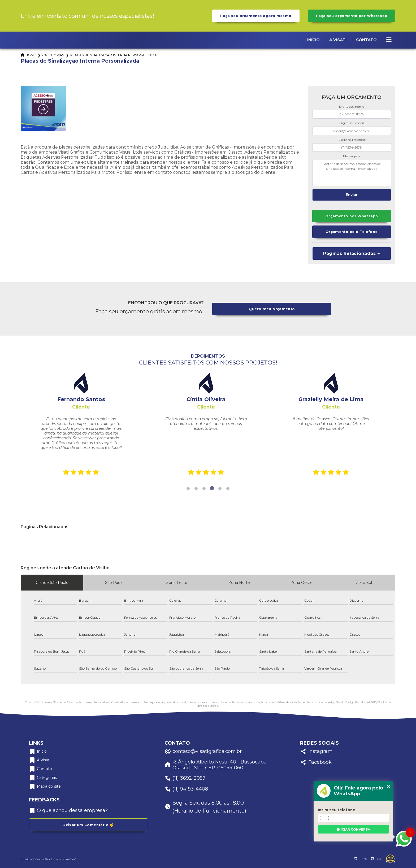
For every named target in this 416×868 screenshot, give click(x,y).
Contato (366, 40)
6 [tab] (228, 488)
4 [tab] (212, 488)
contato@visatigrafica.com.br (203, 751)
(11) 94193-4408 (186, 789)
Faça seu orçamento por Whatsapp (352, 16)
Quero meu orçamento (272, 309)
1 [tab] (188, 488)
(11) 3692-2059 (185, 778)
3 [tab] (204, 488)
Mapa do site (45, 786)
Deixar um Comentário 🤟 (88, 825)
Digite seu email (352, 123)
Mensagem (352, 156)
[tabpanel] (81, 426)
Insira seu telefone (337, 810)
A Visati (338, 40)
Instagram (316, 751)
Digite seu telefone (352, 140)
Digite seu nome (352, 107)
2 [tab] (196, 488)
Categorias (53, 55)
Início (313, 40)
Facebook (316, 762)
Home (31, 55)
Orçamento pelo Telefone (352, 232)
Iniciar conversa (354, 829)
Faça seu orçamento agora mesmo (256, 16)
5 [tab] (220, 488)
